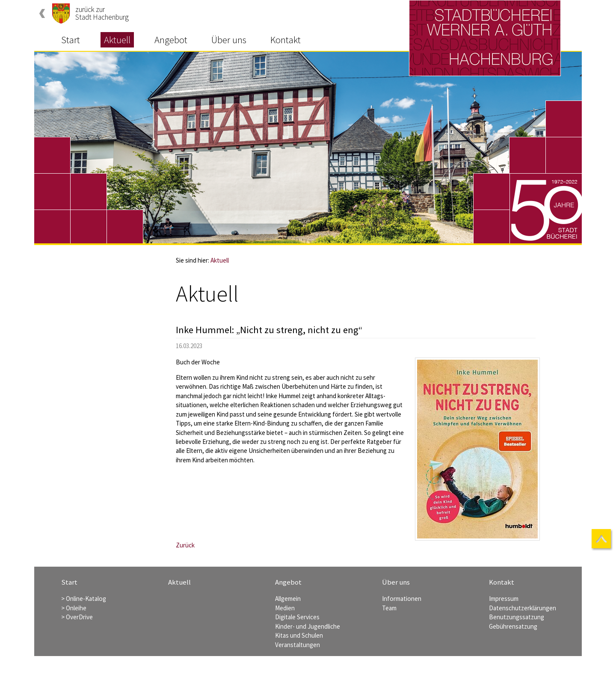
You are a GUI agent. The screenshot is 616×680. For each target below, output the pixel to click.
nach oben (602, 540)
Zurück (185, 545)
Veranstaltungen (298, 645)
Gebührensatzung (513, 626)
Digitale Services (297, 617)
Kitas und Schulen (299, 635)
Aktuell (117, 40)
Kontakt (286, 40)
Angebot (171, 40)
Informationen (402, 599)
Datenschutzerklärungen (523, 608)
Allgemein (288, 599)
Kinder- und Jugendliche (308, 626)
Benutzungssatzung (517, 617)
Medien (285, 608)
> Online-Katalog (84, 599)
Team (389, 608)
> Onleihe (74, 608)
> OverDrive (77, 617)
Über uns (229, 40)
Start (71, 40)
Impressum (504, 599)
